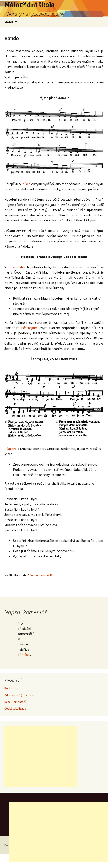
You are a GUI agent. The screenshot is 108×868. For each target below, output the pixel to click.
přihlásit (24, 655)
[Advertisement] (41, 756)
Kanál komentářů (15, 702)
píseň (27, 184)
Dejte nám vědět (42, 575)
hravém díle (16, 267)
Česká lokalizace (15, 708)
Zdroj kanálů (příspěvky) (20, 695)
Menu (9, 22)
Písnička (11, 449)
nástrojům (29, 328)
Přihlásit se (11, 688)
